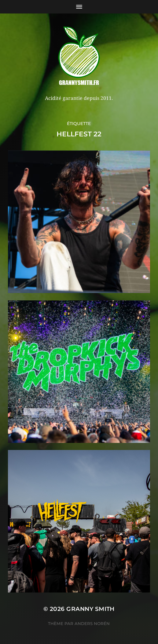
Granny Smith (90, 609)
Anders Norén (92, 623)
